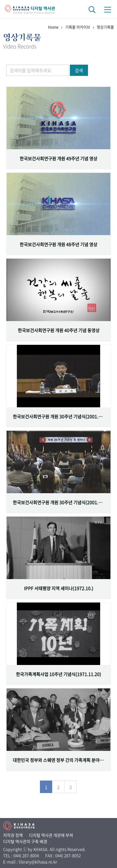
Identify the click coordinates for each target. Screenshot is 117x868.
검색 (79, 70)
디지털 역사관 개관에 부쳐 (51, 835)
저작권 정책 (13, 835)
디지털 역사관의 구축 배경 (25, 841)
